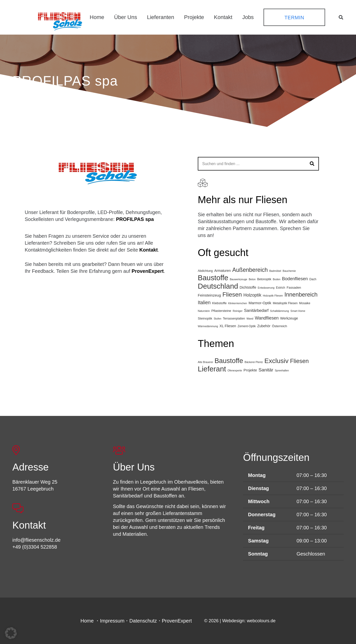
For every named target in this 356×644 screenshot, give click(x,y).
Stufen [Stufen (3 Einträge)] (217, 319)
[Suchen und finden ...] (258, 164)
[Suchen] (312, 164)
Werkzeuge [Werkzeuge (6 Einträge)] (289, 318)
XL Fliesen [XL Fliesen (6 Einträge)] (228, 326)
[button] (341, 17)
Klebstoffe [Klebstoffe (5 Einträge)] (219, 303)
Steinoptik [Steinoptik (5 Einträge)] (205, 318)
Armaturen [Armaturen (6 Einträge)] (223, 271)
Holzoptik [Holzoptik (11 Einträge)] (252, 295)
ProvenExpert (148, 271)
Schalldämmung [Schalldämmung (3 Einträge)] (279, 311)
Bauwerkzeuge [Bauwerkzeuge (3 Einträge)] (239, 279)
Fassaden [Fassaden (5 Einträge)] (294, 288)
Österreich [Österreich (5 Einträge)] (279, 326)
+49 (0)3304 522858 (35, 547)
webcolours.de (261, 621)
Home (87, 621)
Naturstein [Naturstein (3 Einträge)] (204, 311)
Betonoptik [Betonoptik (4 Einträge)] (264, 279)
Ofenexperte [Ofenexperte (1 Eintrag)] (235, 370)
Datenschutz (143, 621)
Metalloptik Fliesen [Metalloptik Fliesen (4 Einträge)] (285, 303)
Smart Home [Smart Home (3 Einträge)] (298, 311)
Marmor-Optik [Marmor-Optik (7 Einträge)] (260, 303)
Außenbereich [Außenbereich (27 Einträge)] (250, 270)
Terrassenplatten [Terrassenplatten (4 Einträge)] (234, 319)
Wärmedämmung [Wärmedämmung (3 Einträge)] (208, 326)
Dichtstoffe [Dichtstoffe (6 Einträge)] (248, 287)
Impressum (112, 621)
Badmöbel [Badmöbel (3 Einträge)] (275, 271)
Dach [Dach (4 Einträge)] (313, 279)
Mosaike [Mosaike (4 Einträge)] (305, 303)
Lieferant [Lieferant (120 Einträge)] (212, 369)
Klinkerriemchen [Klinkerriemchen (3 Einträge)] (238, 303)
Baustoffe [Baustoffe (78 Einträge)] (229, 361)
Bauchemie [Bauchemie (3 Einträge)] (289, 271)
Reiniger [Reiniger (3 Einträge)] (238, 311)
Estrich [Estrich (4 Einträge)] (280, 288)
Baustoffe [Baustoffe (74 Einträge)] (213, 278)
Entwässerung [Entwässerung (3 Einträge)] (266, 288)
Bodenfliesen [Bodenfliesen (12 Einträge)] (295, 279)
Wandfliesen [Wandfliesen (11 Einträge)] (267, 318)
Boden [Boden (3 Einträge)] (277, 279)
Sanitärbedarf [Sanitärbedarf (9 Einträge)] (256, 310)
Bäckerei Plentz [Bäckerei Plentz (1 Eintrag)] (254, 362)
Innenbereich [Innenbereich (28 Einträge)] (301, 295)
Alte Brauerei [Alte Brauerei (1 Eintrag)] (205, 362)
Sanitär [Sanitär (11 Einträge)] (266, 370)
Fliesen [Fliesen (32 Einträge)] (299, 361)
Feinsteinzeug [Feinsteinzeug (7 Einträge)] (209, 295)
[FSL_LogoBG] (60, 21)
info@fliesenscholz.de (36, 540)
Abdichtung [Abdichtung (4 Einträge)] (205, 271)
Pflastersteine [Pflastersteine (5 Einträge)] (221, 311)
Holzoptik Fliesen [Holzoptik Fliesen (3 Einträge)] (273, 296)
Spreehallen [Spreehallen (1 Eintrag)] (282, 370)
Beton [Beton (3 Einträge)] (252, 279)
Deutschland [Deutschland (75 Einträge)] (218, 286)
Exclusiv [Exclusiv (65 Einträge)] (276, 361)
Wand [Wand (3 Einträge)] (250, 319)
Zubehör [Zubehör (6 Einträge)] (264, 326)
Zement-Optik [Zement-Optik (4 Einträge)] (247, 326)
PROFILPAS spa (135, 219)
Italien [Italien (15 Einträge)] (204, 302)
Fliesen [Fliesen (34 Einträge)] (232, 294)
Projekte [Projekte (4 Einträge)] (250, 370)
